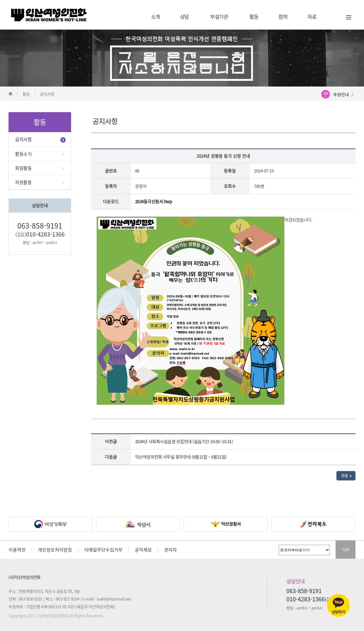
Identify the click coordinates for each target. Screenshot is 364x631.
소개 (155, 17)
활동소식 (23, 154)
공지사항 (23, 139)
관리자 (170, 550)
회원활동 (23, 168)
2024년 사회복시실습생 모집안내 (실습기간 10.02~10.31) (184, 441)
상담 (184, 17)
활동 (254, 17)
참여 (283, 17)
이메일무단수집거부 (103, 550)
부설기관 (219, 17)
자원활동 (23, 182)
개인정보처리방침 (55, 550)
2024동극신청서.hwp (154, 202)
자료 (312, 17)
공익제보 (143, 550)
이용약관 (17, 550)
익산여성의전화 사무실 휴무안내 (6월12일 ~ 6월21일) (181, 457)
